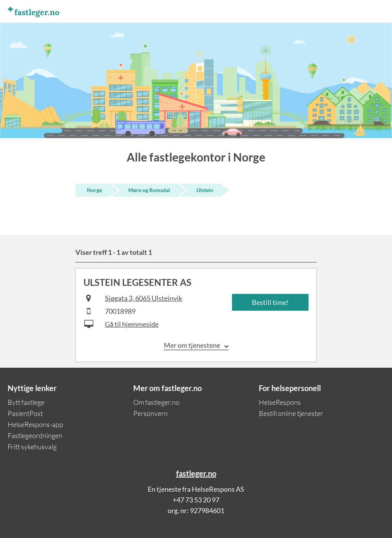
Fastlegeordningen (35, 435)
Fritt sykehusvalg (32, 447)
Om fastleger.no (156, 402)
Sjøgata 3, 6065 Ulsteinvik (144, 298)
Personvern (150, 413)
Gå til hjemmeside (132, 324)
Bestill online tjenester (291, 413)
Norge (94, 190)
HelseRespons (280, 402)
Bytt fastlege (26, 402)
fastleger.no (196, 473)
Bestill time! (270, 302)
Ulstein (205, 190)
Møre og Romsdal (149, 190)
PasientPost (25, 413)
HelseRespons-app (35, 424)
